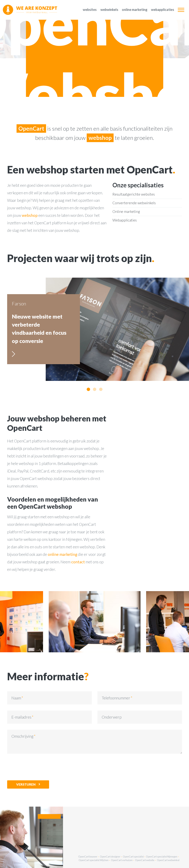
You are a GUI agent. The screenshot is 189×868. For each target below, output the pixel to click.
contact (78, 562)
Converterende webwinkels (134, 203)
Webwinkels (109, 10)
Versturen (26, 784)
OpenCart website (145, 860)
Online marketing (135, 10)
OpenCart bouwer (88, 857)
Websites (90, 10)
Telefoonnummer (116, 698)
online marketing (62, 554)
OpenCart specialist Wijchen (94, 860)
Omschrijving (22, 736)
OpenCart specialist (133, 857)
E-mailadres (21, 717)
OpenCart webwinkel (168, 860)
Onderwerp (112, 717)
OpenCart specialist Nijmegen (162, 857)
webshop (30, 215)
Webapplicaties (163, 10)
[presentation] (36, 767)
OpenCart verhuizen (122, 860)
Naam (16, 698)
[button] (88, 389)
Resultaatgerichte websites (134, 194)
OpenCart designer (110, 857)
